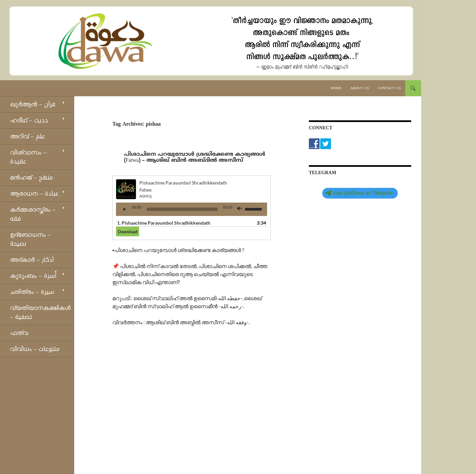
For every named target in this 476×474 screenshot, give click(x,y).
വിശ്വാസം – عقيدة (28, 157)
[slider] (182, 209)
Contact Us (389, 88)
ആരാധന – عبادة (34, 194)
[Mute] (240, 209)
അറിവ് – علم (27, 136)
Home (336, 88)
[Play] (125, 209)
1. (164, 223)
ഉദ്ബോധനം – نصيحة (30, 239)
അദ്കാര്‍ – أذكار (32, 260)
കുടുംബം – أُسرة (33, 276)
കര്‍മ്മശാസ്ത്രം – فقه (33, 214)
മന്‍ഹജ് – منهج (31, 177)
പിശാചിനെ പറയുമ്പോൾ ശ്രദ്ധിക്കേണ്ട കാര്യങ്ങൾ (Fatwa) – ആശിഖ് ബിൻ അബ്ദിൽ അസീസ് (195, 157)
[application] (192, 209)
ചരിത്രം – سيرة (32, 292)
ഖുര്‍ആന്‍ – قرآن (33, 104)
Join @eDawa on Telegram (359, 193)
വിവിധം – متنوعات (35, 349)
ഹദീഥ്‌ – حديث (29, 120)
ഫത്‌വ (19, 333)
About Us (360, 88)
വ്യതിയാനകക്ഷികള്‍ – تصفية (40, 312)
